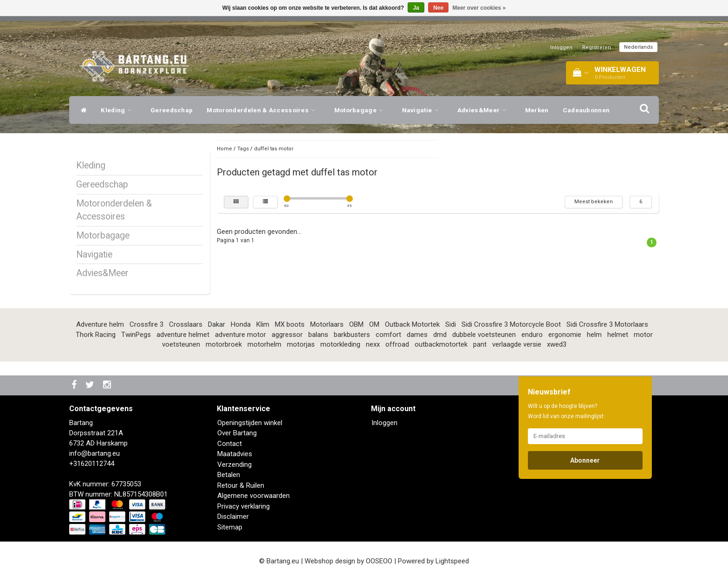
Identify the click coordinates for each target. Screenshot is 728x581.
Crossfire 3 (146, 324)
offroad (397, 344)
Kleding (119, 110)
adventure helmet (183, 335)
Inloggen (561, 48)
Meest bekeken (594, 202)
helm (594, 335)
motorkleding (340, 344)
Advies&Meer (484, 110)
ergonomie (565, 335)
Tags (243, 149)
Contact (230, 444)
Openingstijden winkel (250, 423)
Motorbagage (361, 110)
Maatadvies (235, 454)
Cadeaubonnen (586, 110)
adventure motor (240, 335)
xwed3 (557, 344)
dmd (440, 335)
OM (374, 324)
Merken (537, 110)
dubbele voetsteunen (484, 335)
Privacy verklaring (244, 506)
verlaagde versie (517, 344)
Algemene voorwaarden (253, 496)
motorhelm (264, 344)
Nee (438, 8)
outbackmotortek (441, 344)
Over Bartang (237, 433)
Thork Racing (96, 335)
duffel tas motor (274, 149)
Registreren (597, 48)
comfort (388, 335)
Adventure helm (100, 324)
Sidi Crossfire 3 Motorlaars (607, 324)
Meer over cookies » (479, 8)
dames (417, 335)
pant (480, 344)
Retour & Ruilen (241, 485)
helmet (618, 335)
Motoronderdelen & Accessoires (263, 110)
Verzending (234, 465)
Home (224, 149)
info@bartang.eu (94, 453)
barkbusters (352, 335)
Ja (416, 8)
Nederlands (638, 47)
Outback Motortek (412, 324)
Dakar (217, 324)
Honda (241, 324)
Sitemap (230, 527)
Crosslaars (186, 324)
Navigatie (423, 110)
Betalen (229, 475)
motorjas (301, 344)
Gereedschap (172, 110)
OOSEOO (379, 561)
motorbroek (224, 344)
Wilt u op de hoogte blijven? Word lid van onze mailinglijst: (566, 411)
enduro (532, 335)
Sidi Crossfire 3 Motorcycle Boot (511, 324)
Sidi (451, 324)
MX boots (290, 324)
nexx (373, 344)
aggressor (287, 335)
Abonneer (585, 460)
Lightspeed (452, 561)
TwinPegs (136, 335)
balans (318, 335)
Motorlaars (327, 324)
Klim (263, 324)
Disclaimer (233, 516)
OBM (356, 324)
